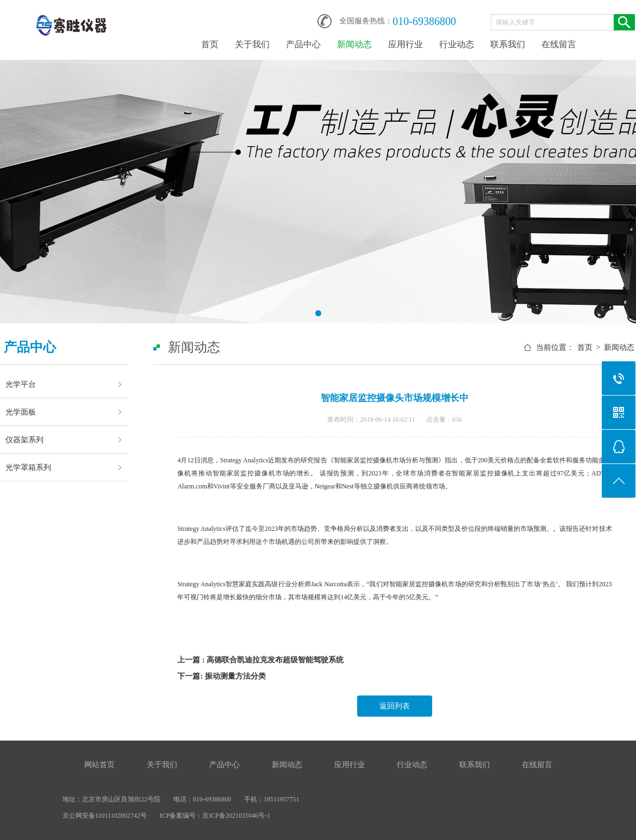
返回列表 (395, 706)
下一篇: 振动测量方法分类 (221, 676)
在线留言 (559, 44)
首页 (210, 44)
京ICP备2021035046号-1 (236, 816)
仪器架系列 (24, 440)
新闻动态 (354, 44)
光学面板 (21, 412)
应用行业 (406, 44)
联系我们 (508, 44)
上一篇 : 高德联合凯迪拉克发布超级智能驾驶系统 (260, 660)
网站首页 (99, 765)
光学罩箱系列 (28, 467)
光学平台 (21, 384)
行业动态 (457, 44)
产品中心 (303, 44)
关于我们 (252, 44)
